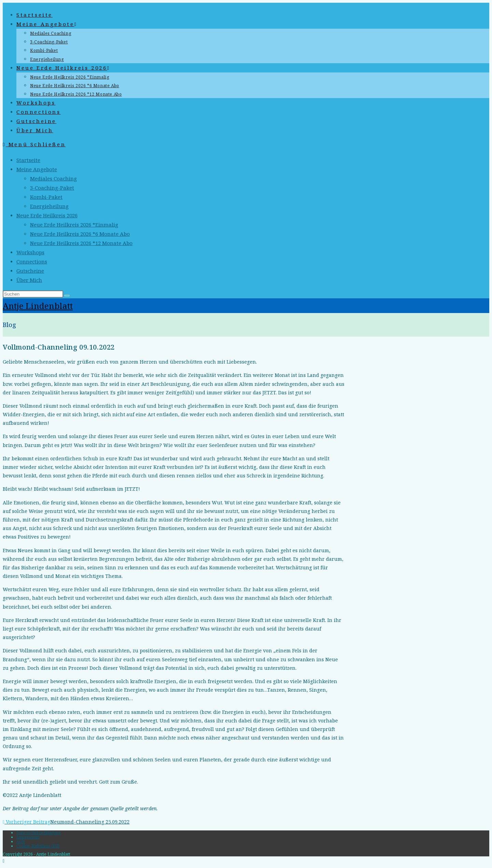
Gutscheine (30, 271)
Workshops (30, 252)
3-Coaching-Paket (52, 188)
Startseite (28, 160)
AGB (21, 842)
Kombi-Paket (46, 197)
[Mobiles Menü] (34, 144)
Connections (32, 261)
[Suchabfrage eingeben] (33, 294)
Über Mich (29, 280)
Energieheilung (49, 206)
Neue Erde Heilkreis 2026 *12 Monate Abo (81, 243)
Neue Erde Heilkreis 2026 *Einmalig (74, 225)
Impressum (28, 837)
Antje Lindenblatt (38, 306)
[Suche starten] (67, 296)
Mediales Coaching (53, 178)
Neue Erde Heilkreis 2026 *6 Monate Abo (80, 234)
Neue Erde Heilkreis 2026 (47, 215)
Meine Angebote (37, 169)
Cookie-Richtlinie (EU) (38, 846)
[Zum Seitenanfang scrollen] (4, 861)
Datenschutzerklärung (39, 833)
